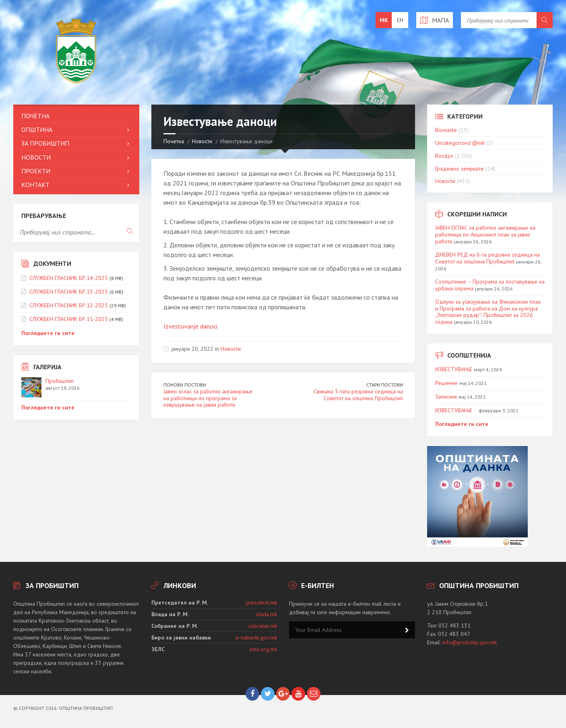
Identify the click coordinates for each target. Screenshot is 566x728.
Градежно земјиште (460, 169)
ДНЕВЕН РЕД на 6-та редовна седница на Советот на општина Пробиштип (488, 258)
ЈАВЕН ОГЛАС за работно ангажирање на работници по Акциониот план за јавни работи (485, 234)
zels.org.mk (263, 649)
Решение (446, 383)
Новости (202, 141)
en (400, 20)
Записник (446, 397)
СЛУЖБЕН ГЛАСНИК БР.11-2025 (69, 319)
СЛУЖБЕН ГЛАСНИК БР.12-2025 (69, 305)
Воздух (444, 156)
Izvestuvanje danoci (190, 326)
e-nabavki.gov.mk (256, 638)
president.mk (261, 603)
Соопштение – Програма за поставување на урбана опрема (490, 285)
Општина (37, 130)
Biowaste (446, 130)
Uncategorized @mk (460, 143)
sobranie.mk (262, 626)
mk (384, 20)
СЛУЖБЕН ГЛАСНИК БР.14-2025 (69, 278)
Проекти (36, 171)
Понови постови (185, 385)
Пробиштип (60, 381)
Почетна (174, 141)
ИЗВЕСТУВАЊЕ (454, 369)
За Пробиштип (45, 143)
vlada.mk (266, 614)
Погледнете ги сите (48, 333)
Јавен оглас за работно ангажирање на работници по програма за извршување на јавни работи (208, 398)
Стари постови (385, 385)
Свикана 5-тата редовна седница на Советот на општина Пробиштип (358, 395)
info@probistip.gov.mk (470, 642)
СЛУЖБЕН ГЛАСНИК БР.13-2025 (69, 292)
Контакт (35, 185)
